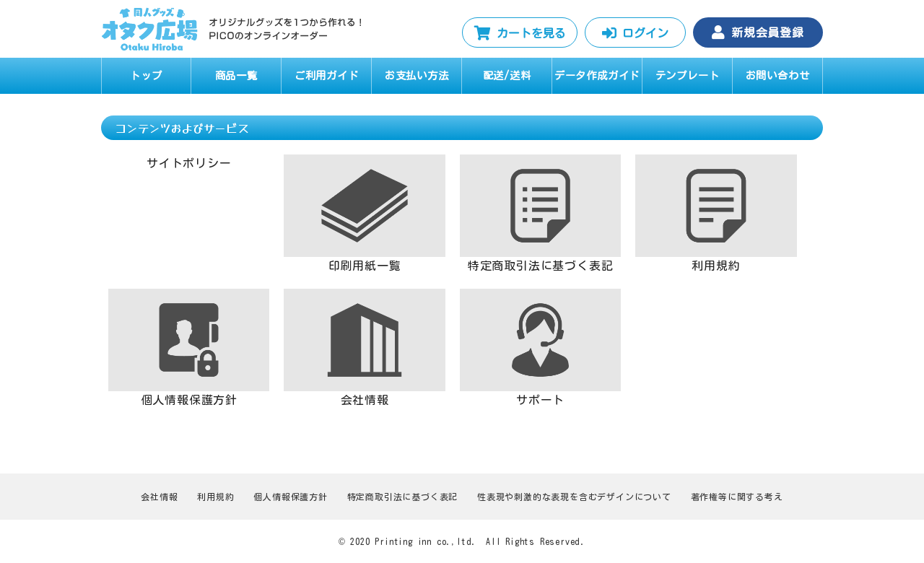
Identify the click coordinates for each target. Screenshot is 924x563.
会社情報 (159, 497)
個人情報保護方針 (290, 497)
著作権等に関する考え (737, 497)
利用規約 (215, 497)
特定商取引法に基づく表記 (403, 497)
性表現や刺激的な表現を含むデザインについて (574, 497)
